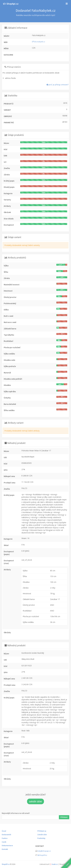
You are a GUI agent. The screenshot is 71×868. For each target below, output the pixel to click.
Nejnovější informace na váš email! (16, 813)
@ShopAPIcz (42, 855)
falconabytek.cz (38, 42)
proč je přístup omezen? (58, 85)
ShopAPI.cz (6, 864)
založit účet (35, 801)
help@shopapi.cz (44, 851)
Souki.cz (55, 864)
